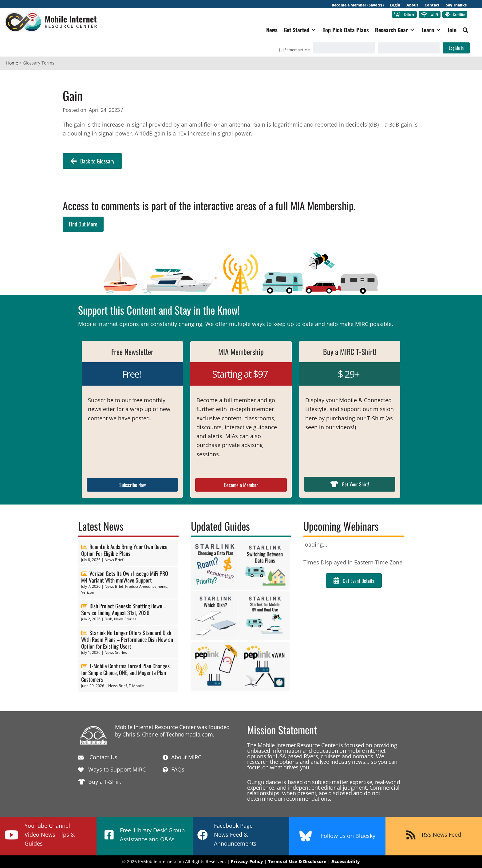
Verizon (88, 593)
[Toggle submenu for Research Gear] (411, 30)
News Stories (125, 619)
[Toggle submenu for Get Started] (312, 30)
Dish (108, 619)
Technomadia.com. (190, 735)
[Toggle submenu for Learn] (437, 30)
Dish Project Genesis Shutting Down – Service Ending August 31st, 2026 (124, 610)
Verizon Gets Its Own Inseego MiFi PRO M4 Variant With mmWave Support (125, 577)
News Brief (114, 560)
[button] (464, 30)
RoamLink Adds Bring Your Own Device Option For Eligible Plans (124, 550)
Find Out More (83, 224)
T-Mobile (136, 686)
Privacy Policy (247, 862)
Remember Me (293, 50)
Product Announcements (146, 587)
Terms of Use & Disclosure (297, 862)
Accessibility (346, 862)
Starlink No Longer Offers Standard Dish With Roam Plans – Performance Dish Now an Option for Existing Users (127, 640)
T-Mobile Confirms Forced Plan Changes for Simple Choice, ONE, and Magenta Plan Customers (125, 673)
